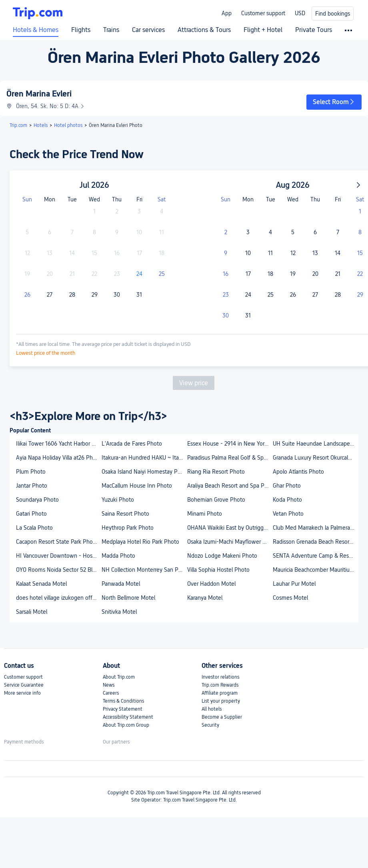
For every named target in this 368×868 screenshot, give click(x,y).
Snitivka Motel (119, 612)
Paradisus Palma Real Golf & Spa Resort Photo (230, 458)
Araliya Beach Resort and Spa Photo (230, 486)
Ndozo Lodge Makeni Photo (222, 556)
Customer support (263, 13)
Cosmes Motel (290, 598)
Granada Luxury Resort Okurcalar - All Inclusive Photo (315, 458)
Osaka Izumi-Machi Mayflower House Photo (230, 542)
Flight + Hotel (263, 30)
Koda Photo (287, 500)
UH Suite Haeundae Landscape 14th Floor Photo (315, 444)
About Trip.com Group (126, 725)
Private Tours (314, 30)
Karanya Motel (205, 598)
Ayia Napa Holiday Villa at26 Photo (58, 458)
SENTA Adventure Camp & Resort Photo (315, 556)
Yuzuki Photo (118, 500)
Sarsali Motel (32, 612)
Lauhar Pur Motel (294, 584)
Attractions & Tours (204, 30)
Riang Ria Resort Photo (216, 472)
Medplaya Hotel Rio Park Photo (140, 542)
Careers (111, 693)
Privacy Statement (123, 709)
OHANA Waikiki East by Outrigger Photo (230, 528)
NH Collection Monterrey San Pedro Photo (144, 570)
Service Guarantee (24, 685)
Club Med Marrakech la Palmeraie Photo (315, 528)
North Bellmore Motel (128, 598)
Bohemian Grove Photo (216, 500)
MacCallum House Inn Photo (137, 486)
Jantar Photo (32, 486)
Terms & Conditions (123, 701)
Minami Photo (205, 514)
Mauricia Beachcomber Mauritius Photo (315, 570)
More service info (22, 693)
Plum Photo (31, 472)
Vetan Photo (288, 514)
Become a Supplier (222, 717)
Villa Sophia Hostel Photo (218, 570)
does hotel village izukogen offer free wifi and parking (58, 598)
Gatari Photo (31, 514)
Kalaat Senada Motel (41, 584)
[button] (334, 102)
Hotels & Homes (36, 30)
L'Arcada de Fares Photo (132, 444)
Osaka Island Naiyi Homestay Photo (144, 472)
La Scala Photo (34, 528)
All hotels (212, 709)
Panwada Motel (121, 584)
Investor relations (220, 677)
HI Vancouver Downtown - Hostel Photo (58, 556)
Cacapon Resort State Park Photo (57, 542)
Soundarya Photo (37, 500)
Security (210, 725)
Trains (111, 30)
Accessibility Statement (128, 717)
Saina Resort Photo (125, 514)
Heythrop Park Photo (128, 528)
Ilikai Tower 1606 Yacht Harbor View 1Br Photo (58, 444)
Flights (81, 30)
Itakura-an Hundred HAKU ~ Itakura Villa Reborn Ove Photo (144, 458)
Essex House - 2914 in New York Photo (230, 444)
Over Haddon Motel (211, 584)
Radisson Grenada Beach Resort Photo (315, 542)
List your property (221, 701)
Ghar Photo (287, 486)
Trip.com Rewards (220, 685)
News (109, 685)
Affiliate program (220, 693)
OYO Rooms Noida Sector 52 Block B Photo (58, 570)
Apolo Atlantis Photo (298, 472)
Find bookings (333, 14)
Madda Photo (118, 556)
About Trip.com (119, 677)
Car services (148, 30)
